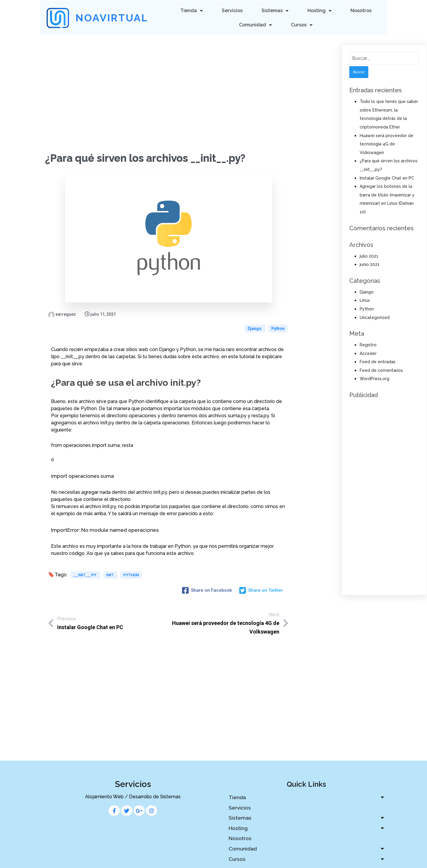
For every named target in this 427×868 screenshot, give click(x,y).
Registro (368, 344)
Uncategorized (375, 316)
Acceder (368, 353)
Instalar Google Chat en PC (387, 177)
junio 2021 (370, 264)
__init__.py (85, 563)
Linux (365, 299)
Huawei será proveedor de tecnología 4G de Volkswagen (387, 143)
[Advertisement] (169, 79)
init (110, 563)
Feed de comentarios (381, 369)
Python (278, 313)
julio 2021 (369, 255)
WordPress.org (375, 378)
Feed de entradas (378, 361)
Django (255, 313)
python (131, 563)
